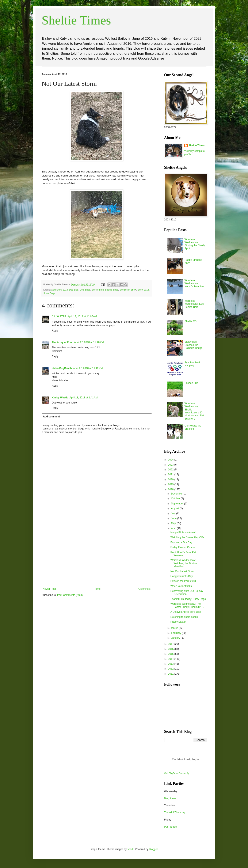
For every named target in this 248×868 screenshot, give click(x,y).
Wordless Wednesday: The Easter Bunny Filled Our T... (187, 605)
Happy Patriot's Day (182, 576)
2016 (171, 649)
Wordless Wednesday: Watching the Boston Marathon (184, 563)
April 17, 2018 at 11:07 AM (82, 317)
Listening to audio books (184, 617)
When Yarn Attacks (181, 586)
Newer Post (49, 589)
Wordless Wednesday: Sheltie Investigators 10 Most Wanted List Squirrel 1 (194, 411)
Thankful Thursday (175, 812)
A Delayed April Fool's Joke (186, 612)
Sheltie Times (76, 20)
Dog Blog (74, 290)
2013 (171, 664)
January (176, 638)
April (174, 528)
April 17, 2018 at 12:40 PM (89, 342)
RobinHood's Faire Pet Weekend (183, 554)
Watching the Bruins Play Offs (187, 537)
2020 (171, 480)
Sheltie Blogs (112, 290)
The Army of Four (62, 342)
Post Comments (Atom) (70, 595)
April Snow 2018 (60, 290)
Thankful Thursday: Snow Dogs (188, 599)
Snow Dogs (49, 293)
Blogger (153, 849)
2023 (171, 465)
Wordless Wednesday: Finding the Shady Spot (195, 244)
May (174, 523)
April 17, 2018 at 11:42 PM (88, 368)
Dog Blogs (85, 290)
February (176, 633)
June (174, 518)
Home (97, 589)
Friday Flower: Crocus (183, 547)
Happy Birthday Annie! (183, 532)
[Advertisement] (97, 556)
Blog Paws (170, 798)
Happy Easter (178, 622)
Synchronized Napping (192, 364)
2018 (171, 489)
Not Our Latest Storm (182, 571)
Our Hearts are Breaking (193, 427)
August (175, 508)
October (176, 499)
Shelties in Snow (128, 290)
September (178, 504)
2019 (171, 484)
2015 (171, 654)
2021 (171, 474)
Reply (55, 331)
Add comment (51, 417)
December (177, 494)
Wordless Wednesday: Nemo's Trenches (194, 283)
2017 (171, 644)
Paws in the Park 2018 (183, 581)
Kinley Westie (60, 398)
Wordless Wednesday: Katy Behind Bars (194, 304)
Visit (177, 773)
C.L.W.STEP (59, 317)
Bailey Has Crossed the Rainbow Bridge (193, 345)
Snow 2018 (143, 290)
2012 (171, 669)
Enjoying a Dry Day (181, 542)
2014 (171, 659)
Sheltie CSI (191, 321)
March (175, 628)
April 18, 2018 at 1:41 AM (83, 398)
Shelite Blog (98, 290)
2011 (171, 674)
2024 (171, 460)
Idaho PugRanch (62, 368)
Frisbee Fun (191, 383)
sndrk (130, 849)
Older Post (144, 589)
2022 (171, 470)
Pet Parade (171, 827)
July (174, 513)
